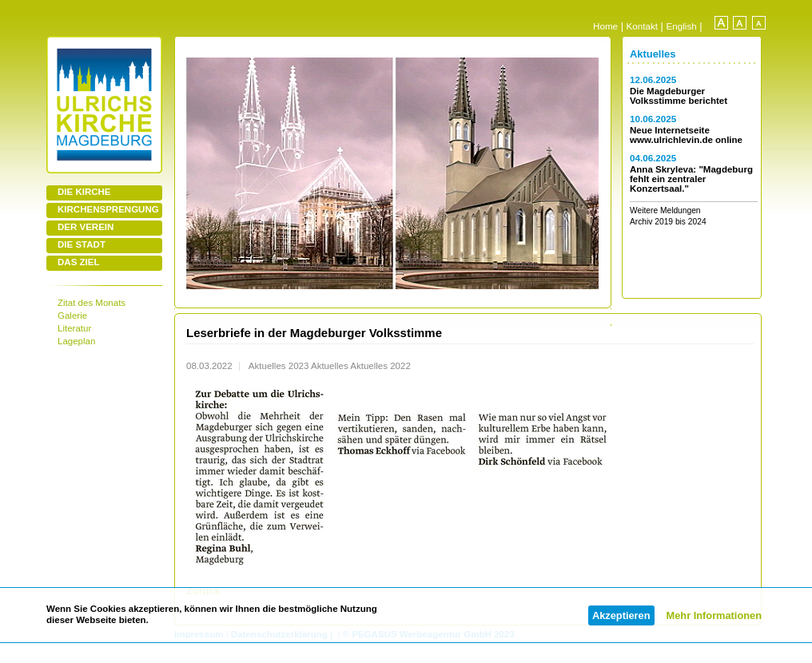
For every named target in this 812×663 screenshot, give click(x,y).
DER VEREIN (86, 227)
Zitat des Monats (92, 303)
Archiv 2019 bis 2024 (668, 222)
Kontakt (642, 26)
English (682, 26)
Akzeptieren (621, 615)
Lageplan (76, 341)
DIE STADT (82, 244)
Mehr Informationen (714, 615)
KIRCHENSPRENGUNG (108, 209)
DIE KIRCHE (84, 192)
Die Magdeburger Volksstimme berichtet (679, 96)
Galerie (72, 316)
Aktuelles (653, 54)
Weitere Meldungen (665, 210)
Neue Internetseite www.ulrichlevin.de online (686, 135)
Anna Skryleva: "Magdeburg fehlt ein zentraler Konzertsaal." (691, 179)
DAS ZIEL (78, 262)
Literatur (74, 328)
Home (605, 26)
